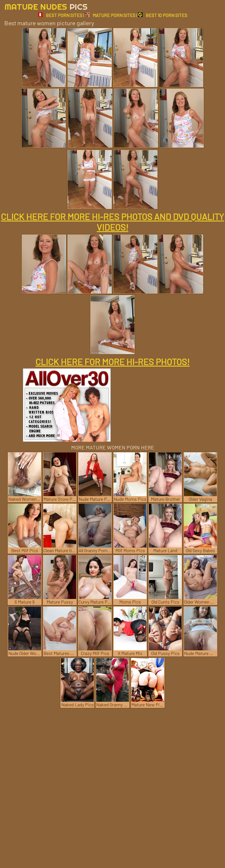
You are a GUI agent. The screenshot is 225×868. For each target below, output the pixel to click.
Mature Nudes (46, 7)
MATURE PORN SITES (110, 15)
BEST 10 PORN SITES (163, 15)
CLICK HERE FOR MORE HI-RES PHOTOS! (112, 362)
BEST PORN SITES (60, 15)
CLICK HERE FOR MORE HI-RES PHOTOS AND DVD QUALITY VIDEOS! (112, 222)
